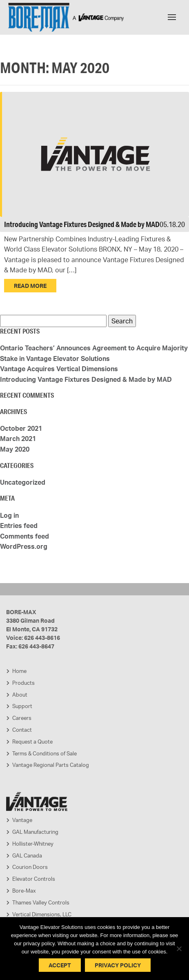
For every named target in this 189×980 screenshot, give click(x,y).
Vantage (22, 820)
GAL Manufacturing (35, 832)
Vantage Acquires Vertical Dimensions (59, 369)
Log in (9, 515)
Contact (22, 730)
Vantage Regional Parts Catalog (51, 765)
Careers (22, 718)
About (20, 695)
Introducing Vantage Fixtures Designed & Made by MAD (82, 224)
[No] (179, 949)
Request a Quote (32, 742)
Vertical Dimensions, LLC (42, 914)
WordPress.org (24, 546)
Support (22, 706)
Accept (60, 965)
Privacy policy (118, 965)
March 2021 (18, 439)
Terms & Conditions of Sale (44, 753)
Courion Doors (30, 867)
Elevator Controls (34, 879)
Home (19, 671)
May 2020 (15, 449)
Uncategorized (23, 482)
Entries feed (19, 526)
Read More (30, 286)
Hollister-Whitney (33, 844)
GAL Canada (27, 855)
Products (23, 683)
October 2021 (21, 428)
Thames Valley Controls (41, 902)
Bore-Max (24, 891)
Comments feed (24, 536)
